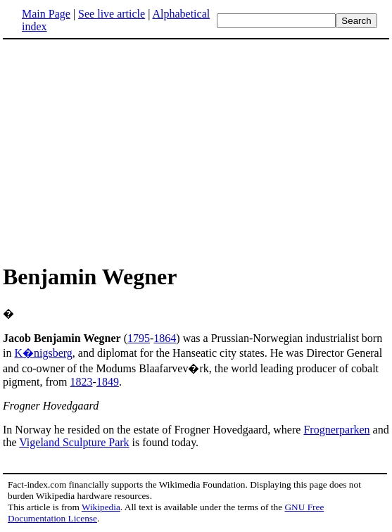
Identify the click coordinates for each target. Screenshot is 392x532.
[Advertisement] (196, 151)
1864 (165, 338)
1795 (139, 338)
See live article (112, 14)
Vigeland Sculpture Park (74, 442)
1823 (82, 382)
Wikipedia (101, 507)
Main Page (46, 14)
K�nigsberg (43, 353)
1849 (108, 382)
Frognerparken (336, 430)
